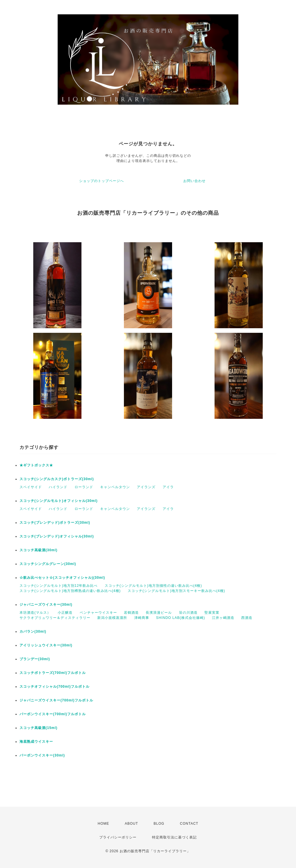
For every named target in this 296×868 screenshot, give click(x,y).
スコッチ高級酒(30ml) (38, 550)
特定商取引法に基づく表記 (174, 837)
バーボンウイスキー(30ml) (42, 755)
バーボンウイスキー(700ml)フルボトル (53, 714)
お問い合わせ (194, 181)
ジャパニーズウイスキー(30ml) (46, 605)
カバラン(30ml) (33, 632)
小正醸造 (65, 613)
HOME (104, 824)
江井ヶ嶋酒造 (223, 618)
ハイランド (58, 487)
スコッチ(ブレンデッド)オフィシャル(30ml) (57, 536)
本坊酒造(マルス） (35, 613)
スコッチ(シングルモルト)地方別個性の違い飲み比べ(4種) (153, 586)
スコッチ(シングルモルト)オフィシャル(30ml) (59, 501)
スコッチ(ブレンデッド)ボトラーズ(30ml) (55, 523)
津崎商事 (142, 618)
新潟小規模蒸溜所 (112, 618)
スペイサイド (31, 487)
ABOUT (131, 824)
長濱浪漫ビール (159, 613)
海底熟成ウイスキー (36, 742)
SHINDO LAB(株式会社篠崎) (181, 618)
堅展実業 (212, 613)
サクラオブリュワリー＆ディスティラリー (55, 618)
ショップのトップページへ (102, 181)
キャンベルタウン (115, 487)
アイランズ (146, 487)
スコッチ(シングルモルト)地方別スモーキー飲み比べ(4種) (176, 591)
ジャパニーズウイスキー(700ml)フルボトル (56, 700)
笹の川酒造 (188, 613)
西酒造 (247, 618)
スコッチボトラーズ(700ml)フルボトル (53, 673)
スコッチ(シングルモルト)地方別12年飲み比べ (59, 586)
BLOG (159, 824)
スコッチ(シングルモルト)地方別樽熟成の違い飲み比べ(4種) (70, 591)
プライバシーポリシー (118, 837)
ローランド (84, 487)
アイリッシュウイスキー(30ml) (46, 645)
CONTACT (189, 824)
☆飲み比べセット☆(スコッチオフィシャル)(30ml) (62, 578)
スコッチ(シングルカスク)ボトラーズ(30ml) (57, 479)
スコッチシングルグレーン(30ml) (48, 564)
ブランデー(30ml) (35, 659)
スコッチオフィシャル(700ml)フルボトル (54, 687)
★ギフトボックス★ (36, 465)
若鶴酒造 (131, 613)
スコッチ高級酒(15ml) (38, 728)
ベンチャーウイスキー (98, 613)
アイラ (168, 487)
